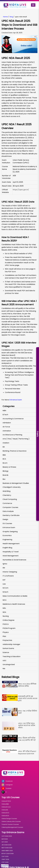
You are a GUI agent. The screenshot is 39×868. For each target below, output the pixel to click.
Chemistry (7, 495)
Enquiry (38, 434)
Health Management (11, 544)
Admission (7, 423)
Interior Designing (10, 572)
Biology (6, 471)
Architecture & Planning (12, 435)
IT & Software (8, 576)
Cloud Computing (10, 499)
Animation (7, 431)
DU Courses (7, 523)
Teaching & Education (11, 656)
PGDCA (6, 624)
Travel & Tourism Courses (10, 824)
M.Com (5, 588)
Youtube (6, 788)
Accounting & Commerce (13, 419)
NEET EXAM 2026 (7, 848)
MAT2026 (5, 839)
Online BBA (5, 804)
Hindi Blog (6, 491)
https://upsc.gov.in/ (21, 190)
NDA (4, 612)
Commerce (7, 503)
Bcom (5, 463)
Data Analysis (8, 511)
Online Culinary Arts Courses (11, 821)
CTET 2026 (5, 862)
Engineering (7, 540)
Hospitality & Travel (11, 552)
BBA (4, 455)
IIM (4, 568)
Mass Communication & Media (15, 596)
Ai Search (5, 866)
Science (6, 652)
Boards (5, 475)
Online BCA (5, 816)
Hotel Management (11, 556)
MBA (4, 411)
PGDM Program (9, 628)
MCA (5, 600)
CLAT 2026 (5, 856)
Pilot (4, 636)
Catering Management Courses (12, 827)
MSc (4, 608)
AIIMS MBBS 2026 (7, 851)
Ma (4, 669)
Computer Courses (10, 507)
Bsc (4, 479)
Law (4, 584)
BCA (4, 459)
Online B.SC (5, 813)
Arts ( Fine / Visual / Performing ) (16, 439)
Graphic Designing (10, 532)
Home (5, 17)
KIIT (4, 580)
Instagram (7, 785)
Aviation (6, 443)
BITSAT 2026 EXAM (8, 854)
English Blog (7, 548)
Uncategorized (9, 664)
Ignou (5, 564)
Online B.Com (6, 807)
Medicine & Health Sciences (14, 604)
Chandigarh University (12, 487)
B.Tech (5, 415)
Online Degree (8, 620)
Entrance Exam (16, 400)
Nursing (6, 616)
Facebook (7, 781)
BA (4, 447)
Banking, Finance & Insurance (15, 451)
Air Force (6, 427)
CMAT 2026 (5, 859)
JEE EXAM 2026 (6, 845)
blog (11, 17)
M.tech (5, 592)
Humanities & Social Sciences (14, 560)
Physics (6, 632)
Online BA (5, 810)
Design (5, 519)
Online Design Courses (9, 819)
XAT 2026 (5, 842)
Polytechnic (7, 640)
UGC (4, 661)
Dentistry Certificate (11, 515)
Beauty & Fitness (9, 467)
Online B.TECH (6, 801)
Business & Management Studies (16, 483)
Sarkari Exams (8, 648)
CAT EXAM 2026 (7, 836)
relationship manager (11, 644)
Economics (7, 535)
